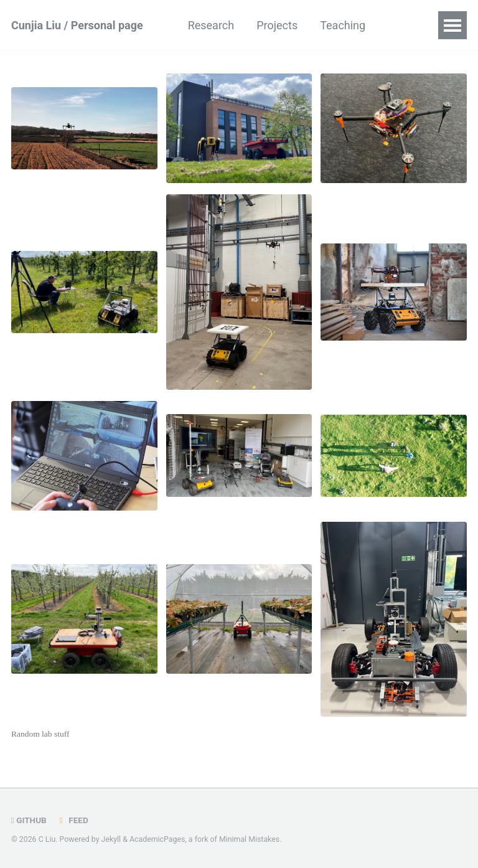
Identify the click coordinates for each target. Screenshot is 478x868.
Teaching (343, 25)
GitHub (29, 820)
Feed (72, 820)
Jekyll (111, 839)
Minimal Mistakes (249, 839)
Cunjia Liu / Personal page (77, 25)
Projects (277, 25)
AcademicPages (157, 839)
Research (211, 25)
